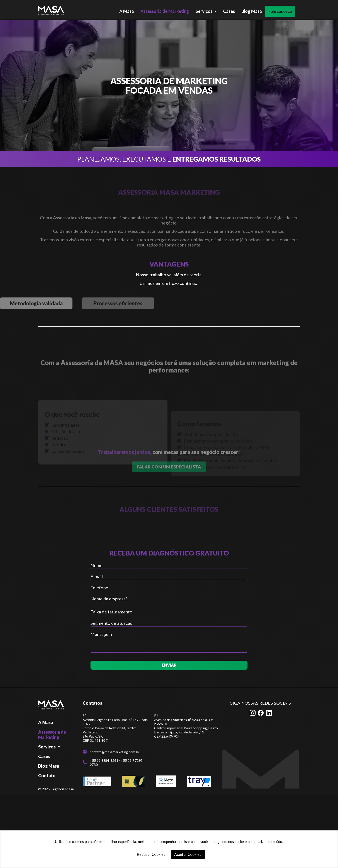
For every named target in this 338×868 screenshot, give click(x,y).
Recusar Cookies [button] (151, 854)
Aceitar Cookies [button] (188, 854)
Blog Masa (252, 10)
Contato (47, 775)
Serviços (206, 10)
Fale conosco (283, 10)
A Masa (127, 10)
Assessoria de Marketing (165, 10)
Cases (229, 10)
